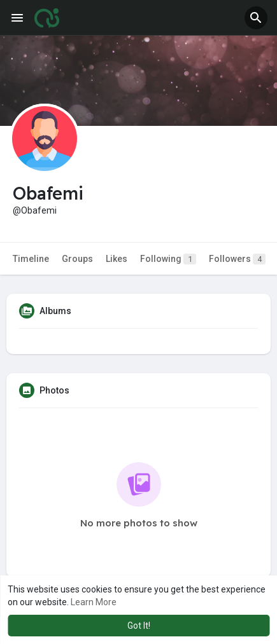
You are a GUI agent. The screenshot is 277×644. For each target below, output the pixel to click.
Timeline (31, 259)
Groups (77, 259)
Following (168, 259)
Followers (237, 259)
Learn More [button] (94, 602)
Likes (117, 259)
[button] (256, 18)
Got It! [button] (139, 626)
